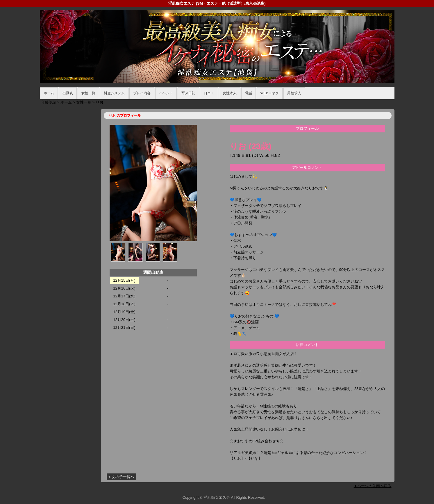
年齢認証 (49, 102)
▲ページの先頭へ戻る (373, 486)
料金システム (114, 93)
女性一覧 (88, 93)
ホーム (49, 93)
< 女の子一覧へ (121, 477)
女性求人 (230, 93)
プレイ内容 (142, 93)
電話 (249, 93)
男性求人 (294, 93)
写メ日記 (188, 93)
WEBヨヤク (270, 93)
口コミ (209, 93)
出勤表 (68, 93)
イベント (166, 93)
